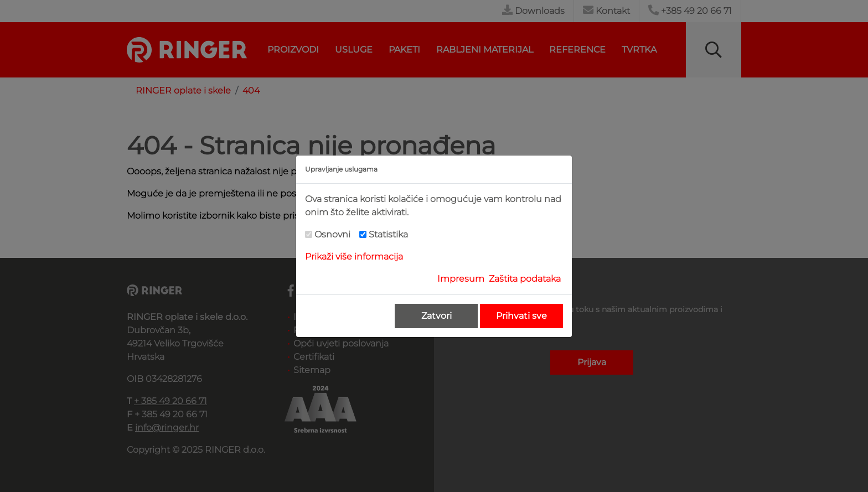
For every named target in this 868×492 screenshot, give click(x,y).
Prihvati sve (521, 316)
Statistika (388, 234)
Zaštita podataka (525, 279)
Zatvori (436, 316)
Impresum (461, 279)
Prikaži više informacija (354, 257)
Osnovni (332, 234)
